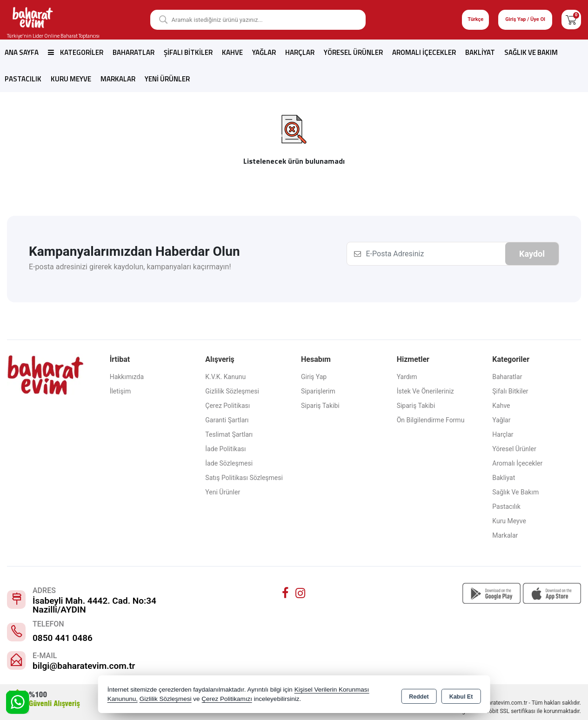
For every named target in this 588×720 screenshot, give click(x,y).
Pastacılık (23, 79)
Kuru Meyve (71, 79)
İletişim (120, 391)
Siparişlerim (318, 391)
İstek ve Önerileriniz (425, 391)
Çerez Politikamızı (227, 699)
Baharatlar (134, 52)
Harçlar (300, 52)
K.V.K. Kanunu (225, 377)
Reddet (419, 695)
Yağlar (264, 52)
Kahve (232, 52)
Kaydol (532, 254)
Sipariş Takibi (320, 406)
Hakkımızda (127, 377)
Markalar (118, 79)
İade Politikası (225, 449)
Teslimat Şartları (229, 434)
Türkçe (475, 19)
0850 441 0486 (63, 638)
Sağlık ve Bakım (531, 52)
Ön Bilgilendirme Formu (431, 420)
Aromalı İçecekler (424, 52)
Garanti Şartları (227, 420)
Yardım (407, 377)
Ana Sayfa (22, 52)
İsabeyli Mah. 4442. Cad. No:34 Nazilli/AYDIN (94, 605)
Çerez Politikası (227, 406)
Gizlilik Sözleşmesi (232, 391)
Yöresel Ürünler (353, 52)
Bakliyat (480, 52)
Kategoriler (76, 52)
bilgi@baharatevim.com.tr (84, 666)
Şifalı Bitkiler (188, 52)
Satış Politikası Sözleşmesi (244, 478)
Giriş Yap (314, 377)
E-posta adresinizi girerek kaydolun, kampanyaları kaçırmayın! (130, 267)
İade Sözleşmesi (229, 463)
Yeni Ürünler (223, 492)
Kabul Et (461, 695)
